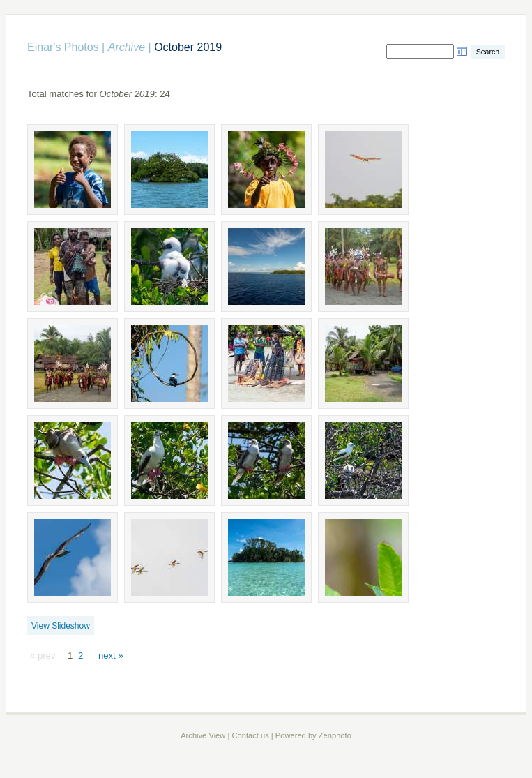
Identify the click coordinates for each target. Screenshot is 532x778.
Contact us (250, 735)
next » (111, 656)
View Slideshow (61, 626)
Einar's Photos (63, 47)
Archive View (203, 735)
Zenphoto (335, 735)
